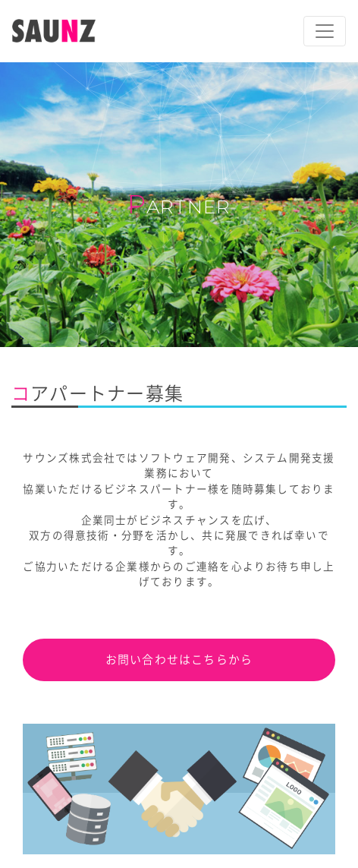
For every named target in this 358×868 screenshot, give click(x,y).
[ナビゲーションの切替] (325, 31)
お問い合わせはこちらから (179, 660)
